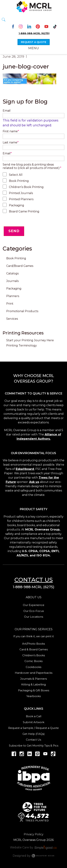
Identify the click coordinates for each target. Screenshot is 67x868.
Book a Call (34, 716)
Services (12, 319)
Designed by (34, 856)
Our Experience (34, 605)
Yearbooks (34, 696)
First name (11, 131)
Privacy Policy (34, 834)
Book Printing (19, 181)
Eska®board (25, 469)
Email (7, 111)
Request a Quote (47, 728)
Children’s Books (34, 655)
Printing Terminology (22, 345)
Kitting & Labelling (33, 684)
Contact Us (33, 740)
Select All (16, 175)
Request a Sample (21, 728)
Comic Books (33, 661)
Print (10, 304)
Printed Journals (21, 193)
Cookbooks (33, 667)
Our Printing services (34, 629)
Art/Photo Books (33, 644)
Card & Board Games (34, 649)
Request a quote (34, 42)
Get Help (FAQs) (34, 734)
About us (34, 597)
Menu (34, 48)
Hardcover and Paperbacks (34, 673)
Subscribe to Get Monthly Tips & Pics (34, 746)
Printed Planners (21, 199)
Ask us (34, 482)
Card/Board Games (20, 266)
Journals (12, 281)
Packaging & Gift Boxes (34, 690)
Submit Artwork (34, 722)
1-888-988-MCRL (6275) (34, 33)
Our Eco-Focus (34, 611)
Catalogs (12, 273)
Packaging (17, 205)
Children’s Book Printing (26, 187)
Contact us (33, 580)
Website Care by (34, 847)
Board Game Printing (24, 211)
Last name (11, 142)
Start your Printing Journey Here (30, 340)
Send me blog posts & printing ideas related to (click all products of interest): (32, 166)
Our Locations (34, 617)
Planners (13, 296)
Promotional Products (22, 311)
